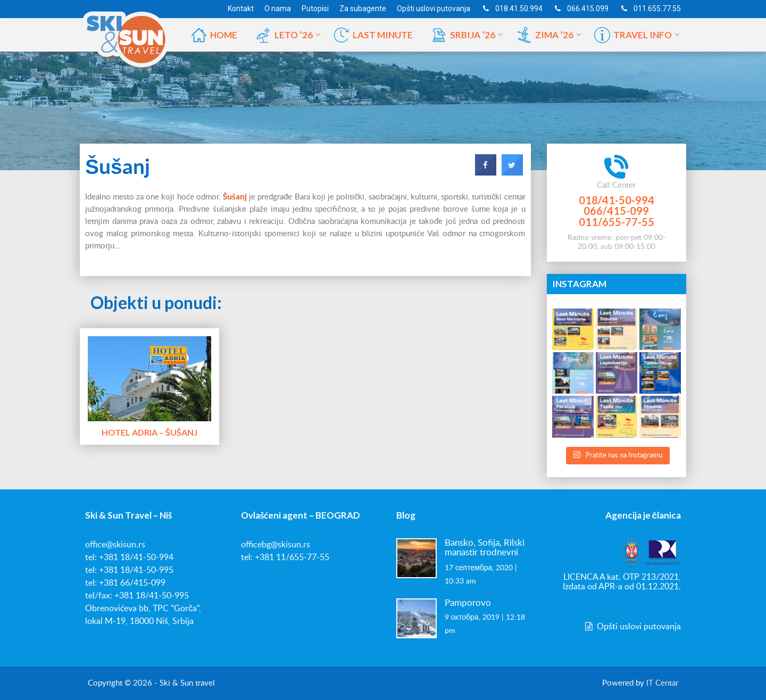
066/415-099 (616, 211)
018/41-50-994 (617, 200)
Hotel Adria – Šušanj (149, 432)
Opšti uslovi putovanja (632, 627)
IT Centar (662, 683)
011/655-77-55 (617, 222)
